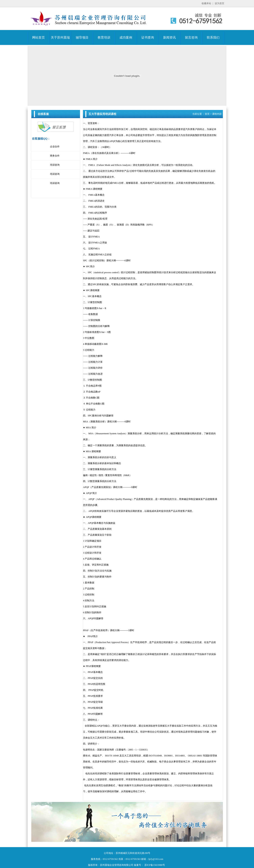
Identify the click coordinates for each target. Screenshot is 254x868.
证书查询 (148, 37)
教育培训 (104, 37)
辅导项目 (82, 37)
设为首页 (219, 3)
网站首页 (38, 37)
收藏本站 (206, 3)
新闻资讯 (169, 37)
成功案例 (126, 37)
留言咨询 (191, 37)
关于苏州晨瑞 (60, 37)
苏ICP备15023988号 (155, 865)
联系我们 (213, 37)
